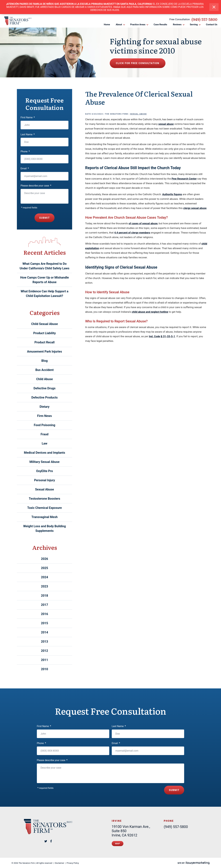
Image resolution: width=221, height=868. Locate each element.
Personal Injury (45, 480)
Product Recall (44, 342)
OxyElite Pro (45, 471)
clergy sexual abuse (195, 208)
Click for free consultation (138, 63)
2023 (45, 586)
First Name (28, 117)
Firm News (45, 416)
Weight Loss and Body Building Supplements (45, 528)
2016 (45, 614)
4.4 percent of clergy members (132, 233)
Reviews (177, 25)
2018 (45, 596)
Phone (25, 151)
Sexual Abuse (138, 114)
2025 (45, 568)
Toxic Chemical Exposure (44, 508)
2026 (45, 559)
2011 (45, 660)
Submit (45, 218)
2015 (45, 623)
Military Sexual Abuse (45, 462)
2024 (45, 577)
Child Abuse (45, 379)
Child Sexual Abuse (45, 324)
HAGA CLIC (120, 7)
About (119, 25)
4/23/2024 (97, 114)
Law (45, 443)
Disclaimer (59, 863)
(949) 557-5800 (204, 19)
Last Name (28, 134)
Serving (194, 25)
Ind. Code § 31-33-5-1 (162, 336)
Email (25, 168)
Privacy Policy (73, 863)
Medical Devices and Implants (45, 453)
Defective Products (45, 397)
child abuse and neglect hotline (150, 312)
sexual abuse (166, 124)
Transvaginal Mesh (45, 517)
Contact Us (212, 25)
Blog (45, 361)
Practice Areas (138, 25)
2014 (45, 632)
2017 (45, 605)
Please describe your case (36, 186)
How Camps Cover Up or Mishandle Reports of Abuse (45, 280)
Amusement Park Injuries (44, 351)
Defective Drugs (45, 388)
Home (107, 25)
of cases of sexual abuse (143, 223)
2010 (45, 669)
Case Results (160, 25)
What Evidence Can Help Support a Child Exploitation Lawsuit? (45, 294)
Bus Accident (45, 370)
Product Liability (45, 333)
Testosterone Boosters (45, 499)
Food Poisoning (45, 425)
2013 (45, 642)
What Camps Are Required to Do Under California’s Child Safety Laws (45, 266)
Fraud (45, 434)
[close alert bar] (214, 7)
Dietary (45, 407)
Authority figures (172, 194)
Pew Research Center (184, 179)
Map (118, 844)
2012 (45, 651)
